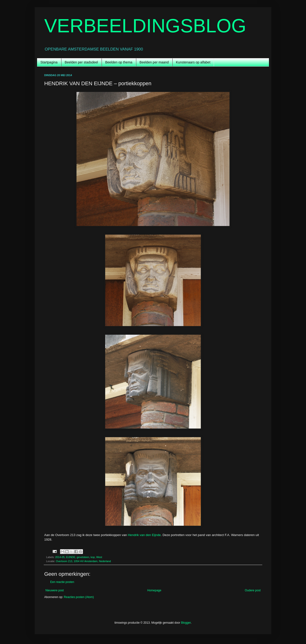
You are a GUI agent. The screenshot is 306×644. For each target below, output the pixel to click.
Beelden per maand (154, 62)
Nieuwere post (55, 590)
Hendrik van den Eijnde (144, 535)
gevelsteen (83, 557)
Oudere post (253, 590)
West (99, 557)
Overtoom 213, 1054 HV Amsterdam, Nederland (83, 561)
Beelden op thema (119, 62)
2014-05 (60, 557)
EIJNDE (71, 557)
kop (93, 557)
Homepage (154, 590)
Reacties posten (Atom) (79, 597)
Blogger (186, 623)
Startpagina (49, 62)
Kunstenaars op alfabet (193, 62)
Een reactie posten (62, 582)
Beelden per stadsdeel (81, 62)
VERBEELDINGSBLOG (145, 26)
